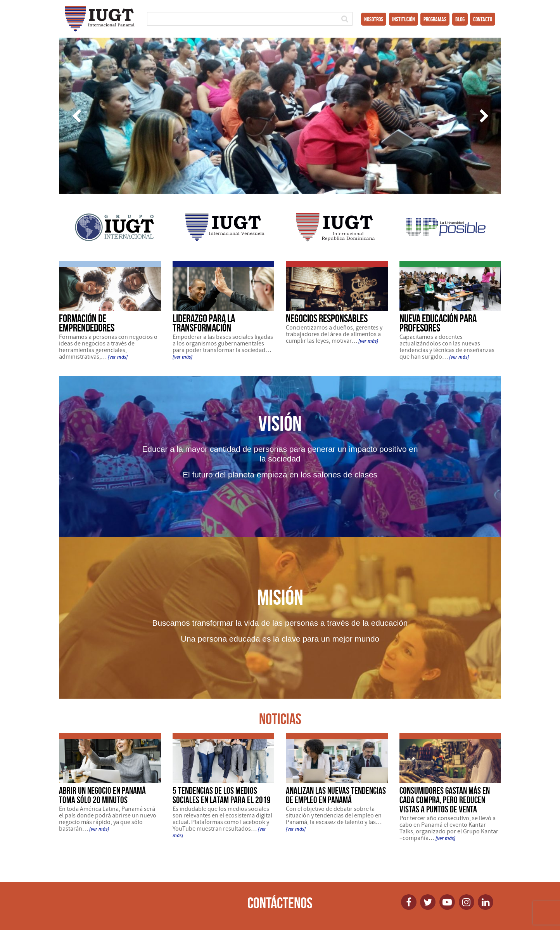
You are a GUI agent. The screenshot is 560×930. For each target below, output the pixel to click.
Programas (435, 19)
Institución (404, 19)
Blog (460, 19)
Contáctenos (280, 903)
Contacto (483, 19)
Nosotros (374, 19)
